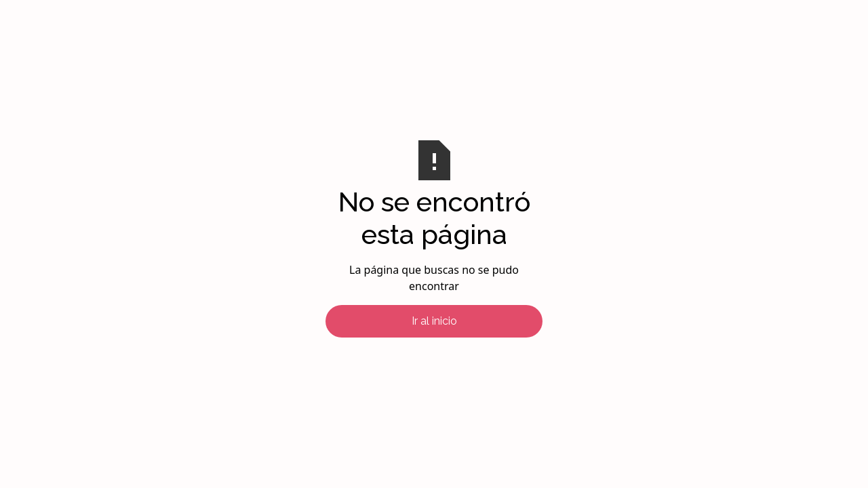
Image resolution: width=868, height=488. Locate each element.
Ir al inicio (434, 321)
